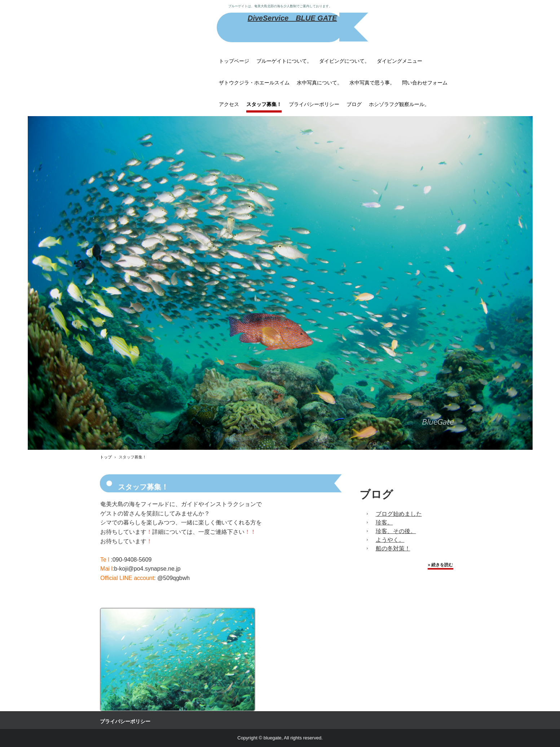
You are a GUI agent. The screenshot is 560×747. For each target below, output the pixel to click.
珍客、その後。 (396, 531)
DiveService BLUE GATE (292, 18)
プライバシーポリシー (314, 104)
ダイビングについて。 (344, 61)
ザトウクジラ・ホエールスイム (254, 83)
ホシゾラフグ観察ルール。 (399, 104)
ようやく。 (390, 540)
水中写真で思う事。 (372, 83)
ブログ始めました (399, 514)
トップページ (234, 61)
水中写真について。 (319, 83)
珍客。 (384, 522)
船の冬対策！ (393, 548)
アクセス (229, 104)
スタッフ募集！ (264, 104)
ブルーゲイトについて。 (284, 61)
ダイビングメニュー (400, 61)
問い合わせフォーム (425, 83)
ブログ (354, 104)
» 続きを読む (440, 565)
